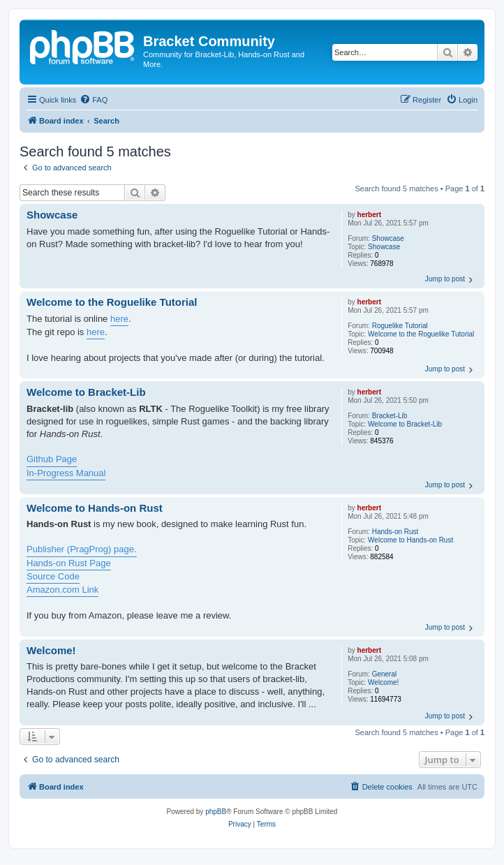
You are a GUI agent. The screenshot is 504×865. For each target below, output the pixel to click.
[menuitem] (94, 100)
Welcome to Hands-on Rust (410, 540)
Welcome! (383, 682)
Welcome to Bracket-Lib (405, 424)
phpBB (216, 812)
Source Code (53, 576)
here (119, 319)
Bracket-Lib (390, 416)
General (385, 674)
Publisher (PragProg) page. (82, 549)
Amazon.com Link (62, 590)
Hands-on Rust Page (69, 563)
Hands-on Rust (395, 532)
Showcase (388, 238)
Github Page (52, 459)
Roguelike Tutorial (400, 326)
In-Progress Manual (66, 473)
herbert (369, 215)
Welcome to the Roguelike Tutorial (421, 334)
